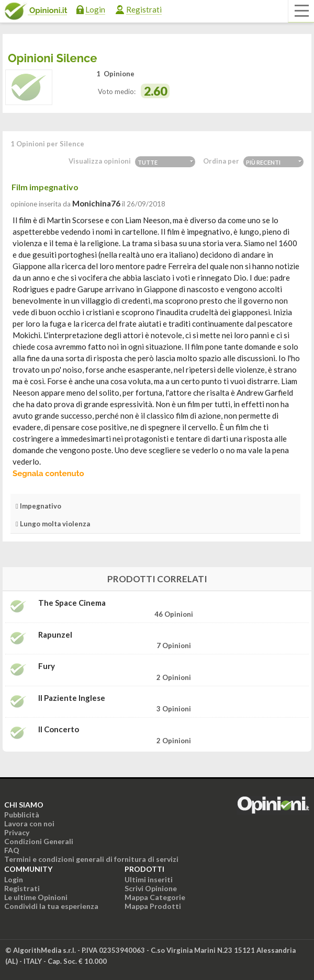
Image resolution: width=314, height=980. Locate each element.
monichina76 (96, 203)
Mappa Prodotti (153, 906)
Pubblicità (22, 815)
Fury (47, 666)
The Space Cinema (72, 603)
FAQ (12, 850)
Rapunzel (55, 635)
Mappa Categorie (155, 897)
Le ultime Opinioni (36, 897)
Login (95, 9)
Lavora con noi (29, 823)
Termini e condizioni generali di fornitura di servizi (91, 859)
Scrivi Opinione (151, 888)
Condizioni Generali (39, 841)
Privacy (17, 832)
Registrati (144, 9)
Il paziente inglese (72, 698)
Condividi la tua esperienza (51, 906)
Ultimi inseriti (149, 879)
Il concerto (59, 729)
